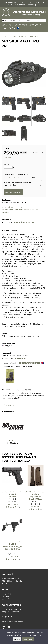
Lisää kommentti (9, 405)
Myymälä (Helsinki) (12, 177)
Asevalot (34, 36)
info (5, 29)
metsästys (35, 25)
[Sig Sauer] (13, 431)
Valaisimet (23, 36)
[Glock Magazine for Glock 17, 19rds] (36, 489)
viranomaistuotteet (14, 25)
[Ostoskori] (14, 29)
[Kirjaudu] (10, 28)
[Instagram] (9, 629)
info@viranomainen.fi (11, 612)
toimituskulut (7, 157)
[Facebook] (4, 629)
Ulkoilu (13, 36)
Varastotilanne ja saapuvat (13, 207)
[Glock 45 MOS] (12, 489)
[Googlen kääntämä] (10, 363)
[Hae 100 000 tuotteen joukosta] (24, 21)
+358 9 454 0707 (13, 609)
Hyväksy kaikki (28, 639)
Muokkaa (17, 639)
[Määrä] (8, 167)
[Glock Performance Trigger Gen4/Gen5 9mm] (12, 539)
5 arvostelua (31, 223)
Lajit (5, 36)
